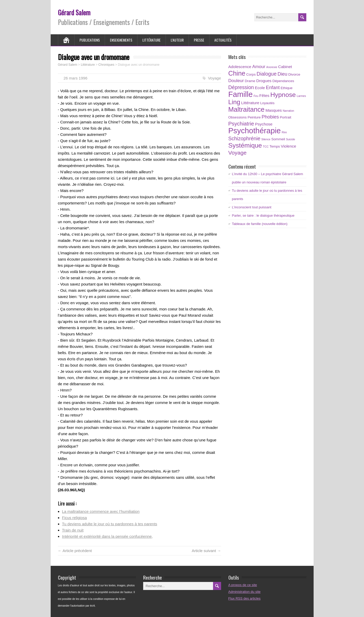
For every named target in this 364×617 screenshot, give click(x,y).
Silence (266, 139)
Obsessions (238, 117)
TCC (266, 147)
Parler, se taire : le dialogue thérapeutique (263, 215)
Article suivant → (206, 551)
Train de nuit (73, 530)
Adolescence (240, 67)
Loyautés (267, 103)
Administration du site (244, 592)
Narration (288, 111)
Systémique (245, 145)
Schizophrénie (244, 138)
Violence (289, 146)
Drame (250, 81)
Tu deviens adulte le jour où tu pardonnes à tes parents (110, 524)
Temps (275, 146)
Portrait (286, 117)
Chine (237, 73)
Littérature (151, 40)
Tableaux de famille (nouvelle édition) (260, 224)
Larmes (301, 96)
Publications (90, 40)
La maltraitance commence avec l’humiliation (101, 511)
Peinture (254, 117)
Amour (259, 67)
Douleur (236, 81)
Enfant (273, 87)
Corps (251, 74)
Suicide (291, 139)
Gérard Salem (74, 12)
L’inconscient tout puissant (252, 207)
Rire (284, 132)
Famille (241, 94)
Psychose (264, 124)
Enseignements (121, 40)
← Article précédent (75, 551)
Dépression (241, 87)
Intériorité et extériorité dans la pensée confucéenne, (107, 536)
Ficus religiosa (75, 518)
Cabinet (285, 67)
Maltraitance (247, 109)
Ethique (287, 88)
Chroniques (106, 65)
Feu (256, 96)
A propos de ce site (243, 585)
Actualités (223, 40)
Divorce (294, 74)
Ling (234, 102)
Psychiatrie (241, 124)
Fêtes (264, 95)
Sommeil (278, 139)
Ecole (260, 88)
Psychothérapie (255, 131)
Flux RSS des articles (244, 598)
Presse (199, 40)
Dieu (282, 74)
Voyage (214, 78)
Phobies (270, 117)
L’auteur (177, 40)
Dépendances (283, 81)
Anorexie (272, 67)
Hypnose (283, 95)
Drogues (264, 81)
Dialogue (267, 74)
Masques (274, 110)
